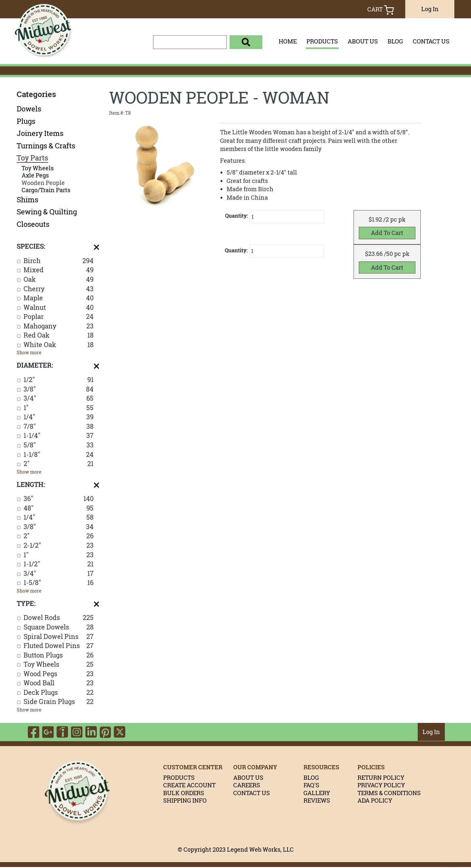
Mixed (59, 270)
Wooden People (43, 183)
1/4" (59, 417)
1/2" (59, 380)
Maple (59, 298)
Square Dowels (59, 627)
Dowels (29, 109)
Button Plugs (59, 655)
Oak (59, 280)
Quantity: (236, 216)
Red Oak (59, 335)
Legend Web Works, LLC (260, 851)
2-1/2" (59, 546)
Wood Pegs (59, 674)
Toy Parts (32, 158)
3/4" (59, 399)
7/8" (59, 427)
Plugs (26, 121)
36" (59, 499)
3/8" (59, 389)
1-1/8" (59, 455)
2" (59, 464)
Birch (59, 261)
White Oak (59, 345)
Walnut (59, 308)
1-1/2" (59, 564)
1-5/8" (59, 583)
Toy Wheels (38, 168)
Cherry (59, 289)
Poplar (59, 317)
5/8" (59, 445)
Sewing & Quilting (47, 212)
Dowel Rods (59, 618)
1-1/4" (59, 436)
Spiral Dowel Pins (59, 637)
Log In (430, 9)
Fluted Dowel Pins (59, 646)
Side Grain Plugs (59, 702)
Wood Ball (59, 683)
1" (59, 408)
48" (59, 508)
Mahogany (59, 326)
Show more (29, 352)
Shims (27, 200)
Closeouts (33, 224)
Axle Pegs (35, 175)
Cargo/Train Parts (46, 190)
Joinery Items (40, 133)
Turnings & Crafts (46, 146)
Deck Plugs (59, 693)
